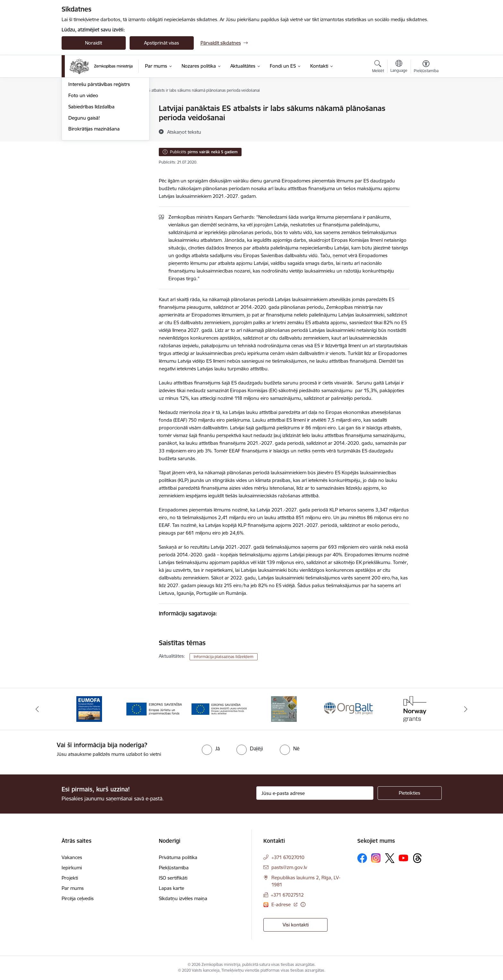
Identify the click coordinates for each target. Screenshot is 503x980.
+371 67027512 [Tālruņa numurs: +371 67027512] (287, 895)
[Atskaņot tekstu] (184, 132)
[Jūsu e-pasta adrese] (315, 793)
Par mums (73, 888)
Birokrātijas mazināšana (94, 198)
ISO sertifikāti (173, 878)
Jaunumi (77, 120)
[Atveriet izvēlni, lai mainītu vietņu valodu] (399, 67)
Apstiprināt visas (162, 43)
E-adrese (282, 904)
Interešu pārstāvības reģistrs (99, 153)
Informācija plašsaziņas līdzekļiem (224, 657)
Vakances (72, 857)
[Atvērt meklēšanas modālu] (378, 67)
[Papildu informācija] (303, 904)
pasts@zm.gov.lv (289, 867)
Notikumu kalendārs (90, 109)
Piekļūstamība (174, 868)
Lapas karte (171, 888)
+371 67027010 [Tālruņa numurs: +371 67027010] (288, 857)
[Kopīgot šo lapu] (426, 122)
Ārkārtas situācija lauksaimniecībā (104, 131)
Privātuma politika (178, 857)
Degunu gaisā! (84, 187)
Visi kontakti (296, 925)
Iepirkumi (72, 868)
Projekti (70, 878)
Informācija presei (88, 142)
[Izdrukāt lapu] (426, 106)
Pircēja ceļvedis (78, 898)
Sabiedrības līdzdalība (91, 176)
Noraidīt (94, 43)
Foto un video (83, 164)
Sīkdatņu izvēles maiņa (183, 898)
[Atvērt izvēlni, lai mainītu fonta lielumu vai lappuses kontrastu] (426, 67)
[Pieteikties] (410, 793)
